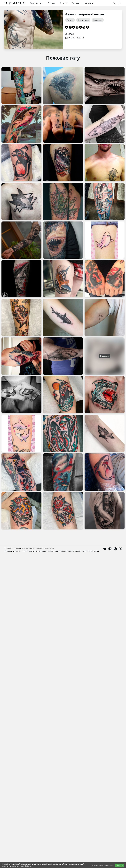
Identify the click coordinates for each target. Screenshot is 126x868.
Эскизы (52, 3)
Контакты (17, 551)
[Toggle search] (115, 3)
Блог (63, 3)
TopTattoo (17, 548)
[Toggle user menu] (120, 3)
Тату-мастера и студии (82, 3)
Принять (120, 865)
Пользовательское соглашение (34, 551)
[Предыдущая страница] (10, 29)
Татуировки (37, 3)
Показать (105, 356)
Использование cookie (91, 551)
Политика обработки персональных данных (64, 551)
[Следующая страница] (57, 29)
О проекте (8, 551)
